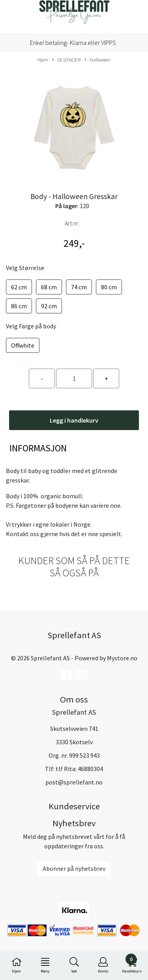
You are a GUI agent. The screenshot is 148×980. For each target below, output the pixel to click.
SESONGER (66, 60)
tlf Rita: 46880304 (79, 769)
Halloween (97, 60)
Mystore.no (122, 658)
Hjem (43, 60)
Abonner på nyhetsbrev (74, 868)
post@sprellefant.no (74, 782)
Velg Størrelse (25, 268)
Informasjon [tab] (38, 448)
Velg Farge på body (31, 326)
